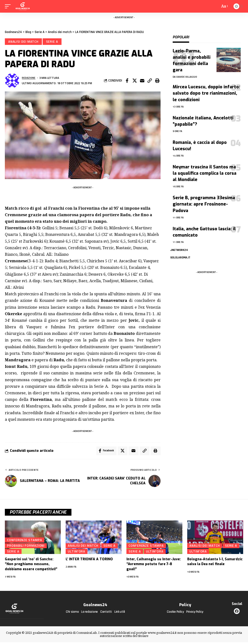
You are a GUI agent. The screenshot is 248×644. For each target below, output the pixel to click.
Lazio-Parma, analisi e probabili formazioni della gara (192, 60)
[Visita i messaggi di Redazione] (12, 82)
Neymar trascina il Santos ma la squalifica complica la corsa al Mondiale (205, 173)
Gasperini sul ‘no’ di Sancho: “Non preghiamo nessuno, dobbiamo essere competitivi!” (31, 566)
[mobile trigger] (9, 6)
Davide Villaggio (187, 77)
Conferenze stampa (24, 542)
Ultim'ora (77, 553)
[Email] (142, 82)
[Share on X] (135, 82)
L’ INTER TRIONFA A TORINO (89, 561)
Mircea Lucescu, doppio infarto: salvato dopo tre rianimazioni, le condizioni (206, 93)
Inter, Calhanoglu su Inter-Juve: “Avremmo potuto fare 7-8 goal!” (154, 566)
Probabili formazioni (26, 548)
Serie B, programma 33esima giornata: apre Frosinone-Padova (204, 204)
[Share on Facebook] (127, 82)
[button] (150, 82)
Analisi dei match (24, 42)
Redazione (29, 79)
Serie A (53, 42)
